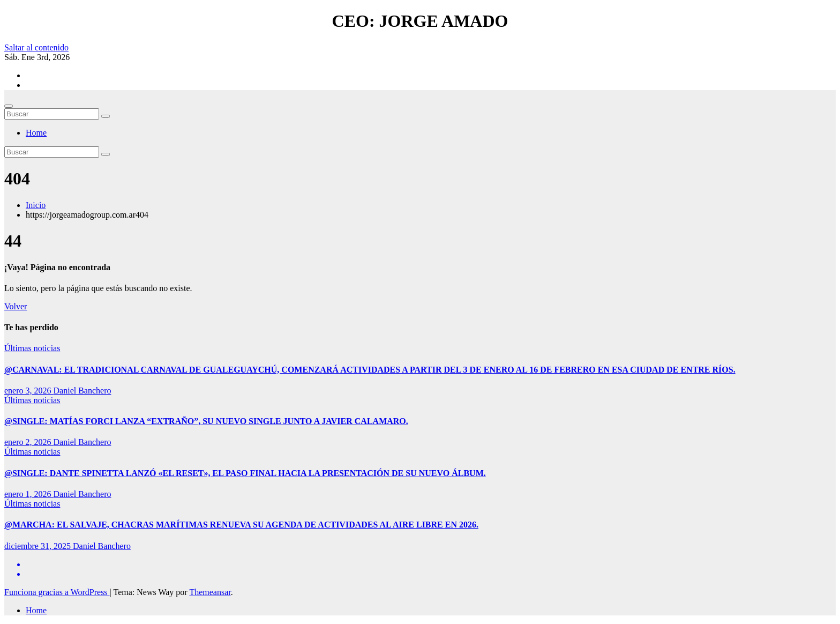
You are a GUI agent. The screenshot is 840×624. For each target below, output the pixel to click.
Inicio (36, 205)
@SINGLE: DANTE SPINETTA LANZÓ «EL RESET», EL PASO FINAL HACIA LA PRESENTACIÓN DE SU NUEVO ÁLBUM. (245, 473)
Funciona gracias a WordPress (57, 592)
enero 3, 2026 (29, 391)
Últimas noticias (32, 348)
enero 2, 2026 (29, 442)
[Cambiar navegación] (9, 106)
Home (36, 133)
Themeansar (210, 592)
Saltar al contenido (36, 47)
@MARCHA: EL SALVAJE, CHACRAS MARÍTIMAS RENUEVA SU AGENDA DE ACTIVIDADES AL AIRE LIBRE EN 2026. (241, 525)
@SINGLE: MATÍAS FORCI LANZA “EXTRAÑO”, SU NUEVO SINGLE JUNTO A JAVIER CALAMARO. (206, 421)
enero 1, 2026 (29, 494)
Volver (16, 306)
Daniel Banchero (82, 391)
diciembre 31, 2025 (39, 546)
